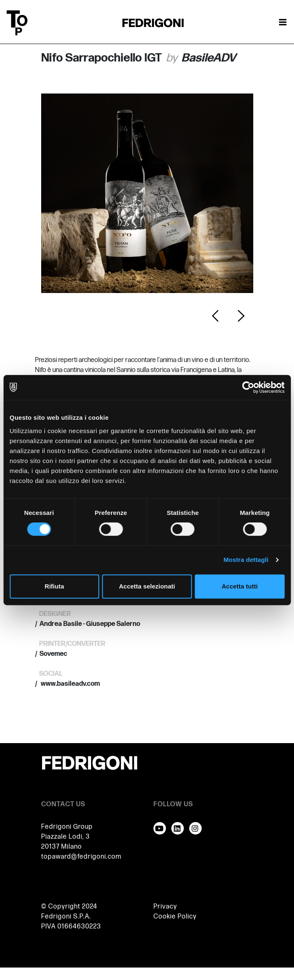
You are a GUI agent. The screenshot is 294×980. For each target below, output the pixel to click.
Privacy (165, 907)
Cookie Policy (175, 917)
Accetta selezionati (147, 586)
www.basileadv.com (70, 684)
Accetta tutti (240, 586)
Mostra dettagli (246, 560)
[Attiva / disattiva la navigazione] (283, 23)
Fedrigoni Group (67, 827)
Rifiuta (54, 586)
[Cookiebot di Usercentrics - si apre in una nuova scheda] (248, 387)
